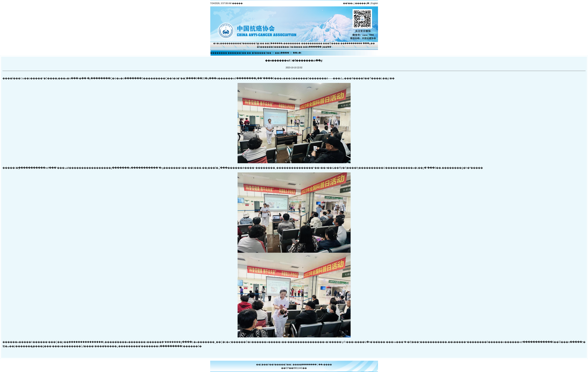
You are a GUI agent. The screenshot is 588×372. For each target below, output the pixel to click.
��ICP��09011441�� (294, 368)
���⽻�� (329, 43)
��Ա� (297, 53)
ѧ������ (289, 43)
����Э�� (240, 43)
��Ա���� (310, 47)
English (374, 3)
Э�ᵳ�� (294, 47)
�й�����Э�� (262, 53)
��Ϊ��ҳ (348, 3)
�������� (310, 43)
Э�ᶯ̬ (258, 43)
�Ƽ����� (278, 47)
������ (311, 365)
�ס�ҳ (217, 43)
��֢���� (346, 43)
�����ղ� (362, 3)
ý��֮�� (327, 47)
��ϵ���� (325, 365)
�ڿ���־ (365, 43)
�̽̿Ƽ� (260, 47)
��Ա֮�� (270, 43)
